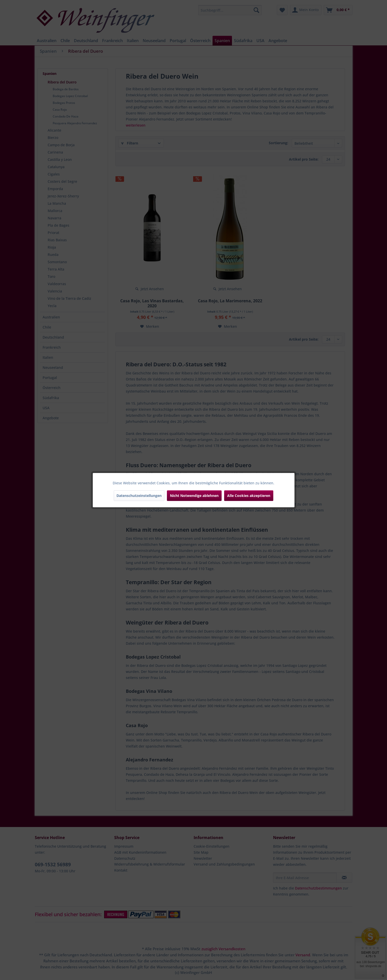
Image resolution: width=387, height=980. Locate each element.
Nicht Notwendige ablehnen (194, 496)
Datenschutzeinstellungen (139, 496)
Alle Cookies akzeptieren (249, 496)
